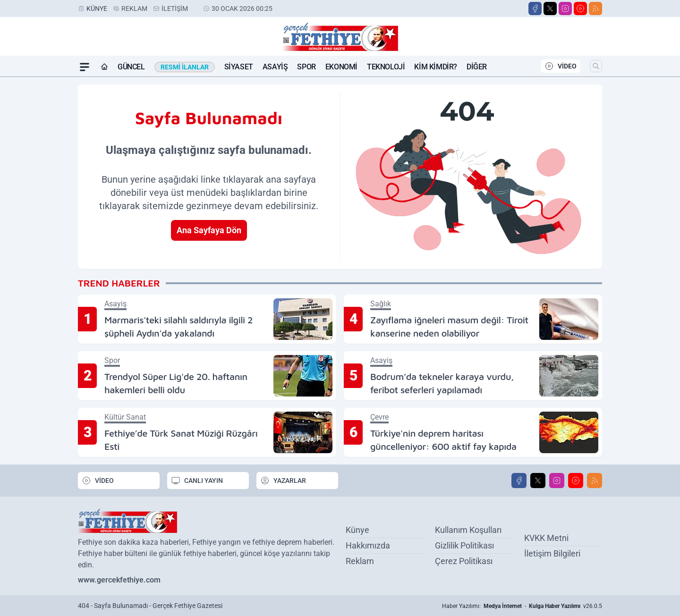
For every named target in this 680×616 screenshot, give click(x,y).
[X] (550, 8)
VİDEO (561, 66)
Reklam (134, 8)
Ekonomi (341, 67)
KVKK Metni (546, 538)
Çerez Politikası (464, 561)
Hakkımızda (368, 545)
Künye (97, 8)
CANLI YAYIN (197, 481)
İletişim (175, 8)
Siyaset (239, 67)
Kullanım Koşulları (468, 530)
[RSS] (595, 8)
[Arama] (596, 66)
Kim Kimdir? (436, 67)
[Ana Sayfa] (104, 67)
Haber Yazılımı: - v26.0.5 (522, 606)
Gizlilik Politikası (464, 545)
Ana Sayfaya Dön (209, 230)
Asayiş (275, 67)
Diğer (477, 67)
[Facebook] (535, 8)
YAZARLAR (283, 481)
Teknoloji (386, 67)
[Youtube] (580, 8)
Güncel (131, 67)
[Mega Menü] (85, 67)
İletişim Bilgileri (552, 553)
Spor (306, 67)
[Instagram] (565, 8)
